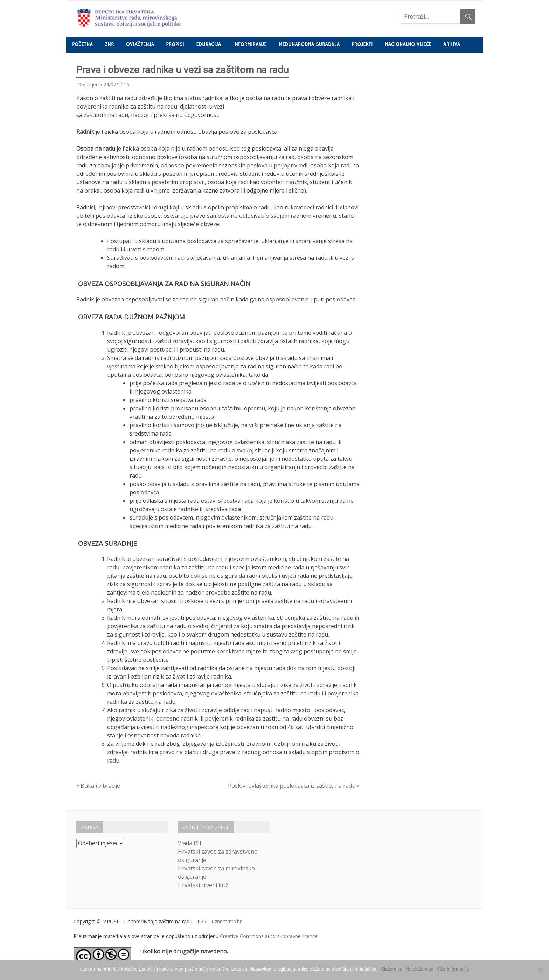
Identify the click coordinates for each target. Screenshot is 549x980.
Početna (82, 44)
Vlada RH (190, 843)
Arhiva (452, 44)
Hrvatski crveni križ (203, 885)
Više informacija (453, 969)
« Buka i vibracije (98, 786)
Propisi (175, 44)
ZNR (109, 44)
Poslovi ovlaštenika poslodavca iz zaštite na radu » (294, 786)
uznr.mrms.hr (227, 921)
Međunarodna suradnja (309, 44)
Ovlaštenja (140, 44)
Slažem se (392, 969)
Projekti (362, 44)
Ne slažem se (420, 969)
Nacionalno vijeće (408, 44)
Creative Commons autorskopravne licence (269, 936)
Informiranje (250, 44)
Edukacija (209, 44)
